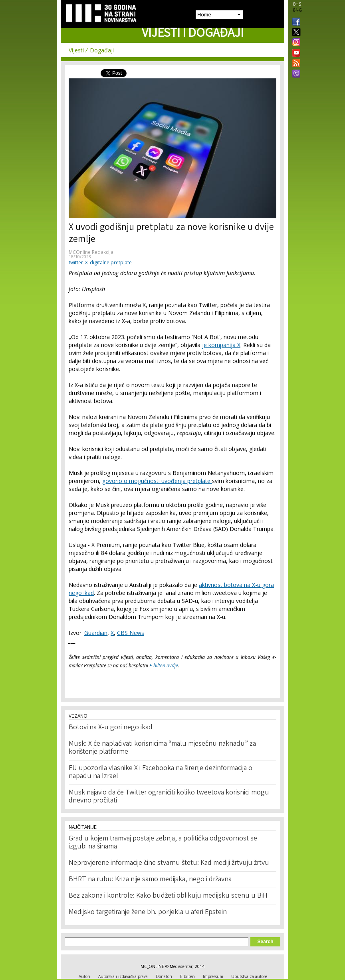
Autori (84, 976)
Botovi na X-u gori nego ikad (111, 728)
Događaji (102, 50)
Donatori (164, 976)
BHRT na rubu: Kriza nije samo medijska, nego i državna (150, 880)
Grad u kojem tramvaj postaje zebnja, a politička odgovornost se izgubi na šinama (163, 843)
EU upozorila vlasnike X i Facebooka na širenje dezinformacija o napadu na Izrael (161, 772)
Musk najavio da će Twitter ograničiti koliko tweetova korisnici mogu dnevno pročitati (169, 797)
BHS (297, 4)
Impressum (213, 976)
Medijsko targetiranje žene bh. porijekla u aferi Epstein (148, 912)
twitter (76, 262)
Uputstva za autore (249, 976)
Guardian (96, 633)
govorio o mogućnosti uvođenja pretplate (157, 481)
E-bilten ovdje (164, 666)
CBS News (131, 633)
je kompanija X (221, 345)
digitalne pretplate (111, 262)
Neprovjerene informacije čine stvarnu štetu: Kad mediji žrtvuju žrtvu (169, 863)
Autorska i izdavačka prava (123, 976)
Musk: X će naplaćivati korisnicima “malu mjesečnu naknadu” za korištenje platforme (162, 748)
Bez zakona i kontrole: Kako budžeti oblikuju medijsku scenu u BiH (168, 896)
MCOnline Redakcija (91, 252)
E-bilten (187, 976)
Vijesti (76, 50)
